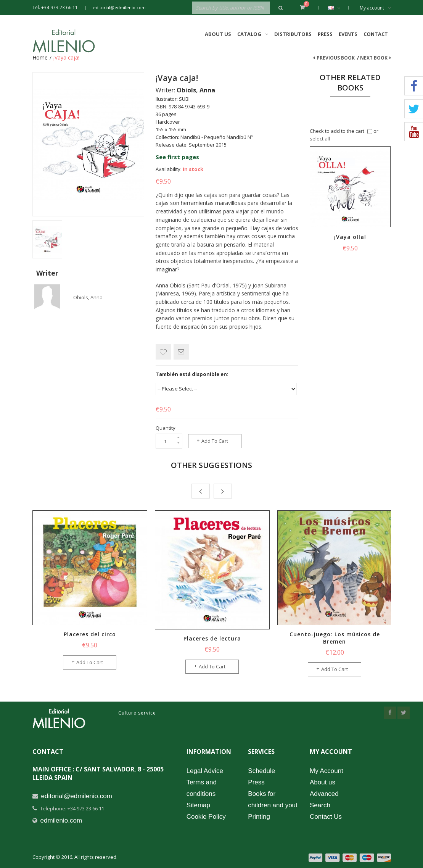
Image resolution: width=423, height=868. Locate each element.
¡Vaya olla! (350, 237)
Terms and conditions (202, 788)
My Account (326, 771)
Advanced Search (324, 799)
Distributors (293, 34)
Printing (259, 817)
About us (322, 782)
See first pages (177, 157)
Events (348, 34)
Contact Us (326, 817)
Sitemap (198, 805)
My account (375, 8)
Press (325, 34)
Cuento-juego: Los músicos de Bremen (335, 638)
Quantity (166, 428)
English (338, 8)
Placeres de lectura (212, 638)
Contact (376, 34)
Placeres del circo (90, 634)
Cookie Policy (206, 817)
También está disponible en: (192, 374)
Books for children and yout (273, 799)
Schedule (261, 771)
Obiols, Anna (88, 297)
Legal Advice (205, 771)
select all (320, 139)
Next (223, 491)
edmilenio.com (61, 820)
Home (40, 57)
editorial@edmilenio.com (119, 7)
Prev (201, 491)
